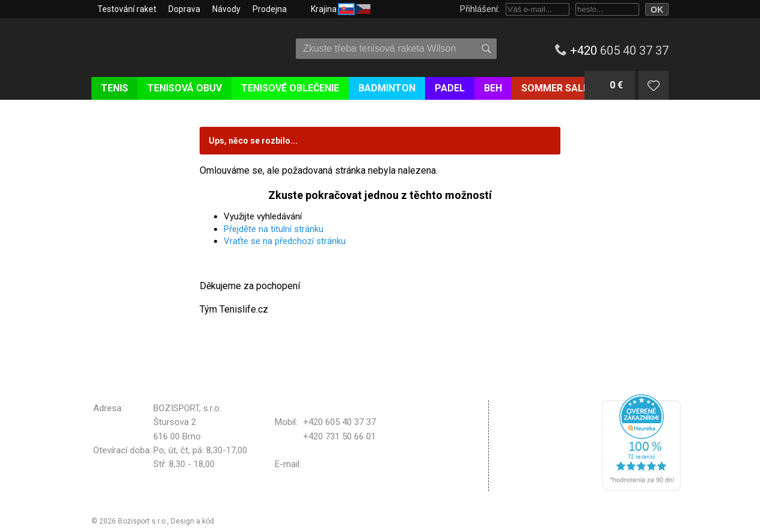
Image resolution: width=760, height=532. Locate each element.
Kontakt (522, 462)
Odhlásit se (529, 483)
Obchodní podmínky (546, 408)
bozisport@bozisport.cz (351, 464)
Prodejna (270, 9)
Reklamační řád (537, 429)
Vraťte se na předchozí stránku (285, 241)
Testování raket (127, 9)
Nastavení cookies (543, 447)
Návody (226, 9)
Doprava (184, 9)
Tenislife (162, 44)
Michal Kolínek (240, 521)
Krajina (341, 8)
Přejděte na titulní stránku (274, 229)
